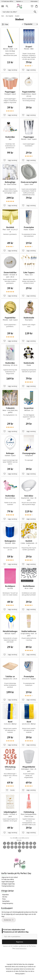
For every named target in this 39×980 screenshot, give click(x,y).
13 (20, 847)
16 (31, 847)
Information (34, 1)
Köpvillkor (6, 895)
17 (35, 847)
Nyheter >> (20, 1)
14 (23, 847)
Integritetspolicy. (21, 948)
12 (16, 847)
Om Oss (5, 897)
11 (12, 847)
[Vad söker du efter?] (19, 12)
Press (4, 899)
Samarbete (6, 901)
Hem (3, 16)
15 (27, 847)
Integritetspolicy (8, 903)
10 (8, 847)
